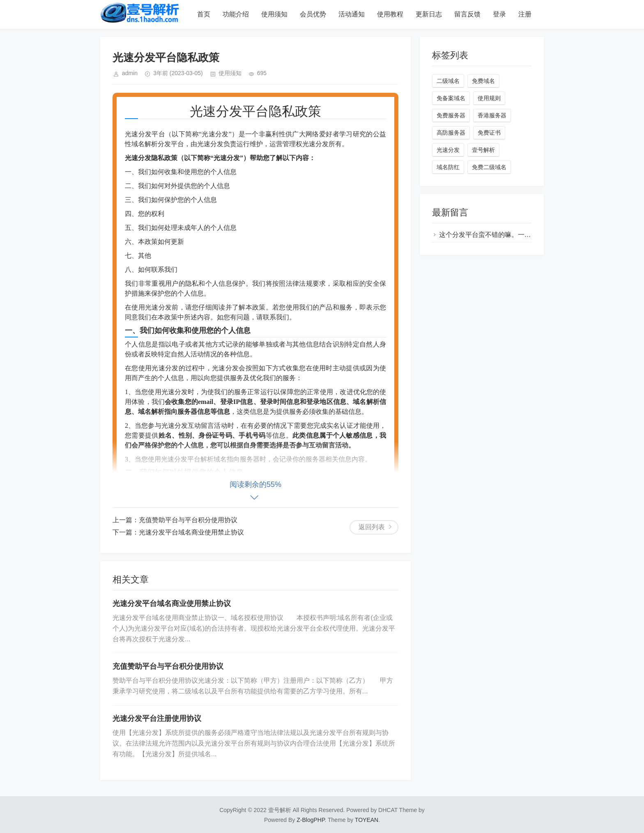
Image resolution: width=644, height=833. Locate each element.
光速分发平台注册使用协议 (157, 718)
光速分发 (448, 150)
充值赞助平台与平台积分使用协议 (188, 520)
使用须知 (274, 14)
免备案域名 (451, 98)
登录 (499, 14)
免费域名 (483, 81)
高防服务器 (451, 133)
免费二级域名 (489, 167)
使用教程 (390, 14)
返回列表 (372, 527)
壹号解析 (483, 150)
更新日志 (429, 14)
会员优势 (313, 14)
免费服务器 (451, 115)
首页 (204, 14)
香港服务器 (492, 115)
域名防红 (448, 167)
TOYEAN (367, 820)
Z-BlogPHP (310, 820)
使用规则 (489, 98)
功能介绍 (236, 14)
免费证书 (489, 133)
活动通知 (352, 14)
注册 (525, 14)
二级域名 (448, 81)
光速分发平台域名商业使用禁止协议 (191, 532)
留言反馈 (467, 14)
